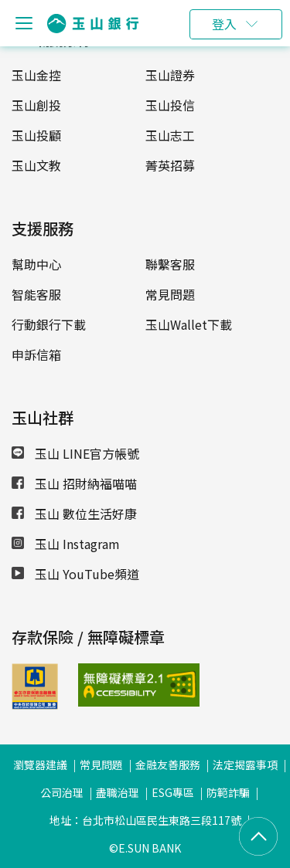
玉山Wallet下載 (189, 324)
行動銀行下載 (49, 324)
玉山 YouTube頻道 (75, 574)
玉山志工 (170, 135)
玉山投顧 (36, 135)
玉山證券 (170, 75)
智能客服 (36, 294)
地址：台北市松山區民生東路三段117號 (145, 820)
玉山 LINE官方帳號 (75, 453)
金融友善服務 (168, 765)
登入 (224, 24)
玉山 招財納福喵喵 (74, 483)
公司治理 (62, 792)
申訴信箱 (36, 354)
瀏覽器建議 (40, 765)
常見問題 (170, 294)
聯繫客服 (170, 264)
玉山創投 (36, 105)
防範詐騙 (228, 792)
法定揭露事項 (245, 765)
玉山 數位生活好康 (74, 514)
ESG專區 (173, 792)
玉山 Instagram (66, 544)
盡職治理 (118, 792)
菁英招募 (170, 165)
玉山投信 (170, 105)
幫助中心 (36, 264)
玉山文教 (36, 165)
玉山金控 (36, 75)
